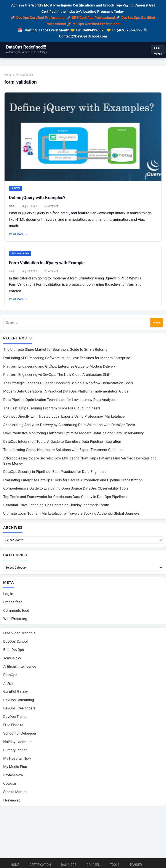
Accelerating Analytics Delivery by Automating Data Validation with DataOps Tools (69, 427)
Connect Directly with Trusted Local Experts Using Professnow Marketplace (64, 419)
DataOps (10, 678)
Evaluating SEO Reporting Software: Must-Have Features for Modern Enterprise (67, 360)
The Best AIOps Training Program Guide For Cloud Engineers (52, 410)
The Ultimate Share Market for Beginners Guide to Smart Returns (55, 352)
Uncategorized (21, 254)
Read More (20, 235)
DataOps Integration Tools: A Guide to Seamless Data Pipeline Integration (62, 444)
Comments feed (16, 613)
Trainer (136, 865)
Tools (115, 865)
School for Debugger (20, 736)
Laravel (17, 189)
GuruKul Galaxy (16, 694)
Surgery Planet (15, 753)
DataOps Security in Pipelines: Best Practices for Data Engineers (55, 474)
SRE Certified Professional (93, 18)
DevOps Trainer (16, 719)
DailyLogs (69, 865)
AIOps (8, 686)
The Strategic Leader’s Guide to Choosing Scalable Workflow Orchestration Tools (68, 385)
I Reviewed (12, 803)
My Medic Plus (15, 769)
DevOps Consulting (19, 703)
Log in (8, 597)
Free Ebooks (13, 728)
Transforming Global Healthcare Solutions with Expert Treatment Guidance (63, 452)
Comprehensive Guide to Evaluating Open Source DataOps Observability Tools (66, 490)
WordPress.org (15, 622)
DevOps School (15, 644)
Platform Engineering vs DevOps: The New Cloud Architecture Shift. (57, 377)
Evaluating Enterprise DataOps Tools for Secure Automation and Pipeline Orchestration (73, 482)
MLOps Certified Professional (96, 24)
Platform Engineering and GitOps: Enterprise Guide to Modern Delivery (59, 368)
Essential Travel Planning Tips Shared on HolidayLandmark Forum (56, 507)
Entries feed (13, 605)
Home (9, 76)
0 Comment (53, 206)
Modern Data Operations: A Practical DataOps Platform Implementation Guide (66, 393)
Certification (40, 865)
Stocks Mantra (15, 795)
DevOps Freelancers (19, 711)
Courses (93, 865)
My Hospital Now (17, 761)
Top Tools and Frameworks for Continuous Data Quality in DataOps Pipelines (65, 499)
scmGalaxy (12, 661)
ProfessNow (13, 778)
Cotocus (10, 786)
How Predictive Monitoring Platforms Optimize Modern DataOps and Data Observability (73, 435)
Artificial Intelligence (20, 669)
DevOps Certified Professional (41, 18)
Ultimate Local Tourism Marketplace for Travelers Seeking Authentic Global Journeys (71, 516)
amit (13, 206)
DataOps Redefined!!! (26, 47)
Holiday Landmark (18, 745)
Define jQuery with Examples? (38, 198)
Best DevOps (14, 652)
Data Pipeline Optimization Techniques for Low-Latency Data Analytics (60, 402)
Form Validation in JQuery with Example (48, 263)
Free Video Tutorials (19, 636)
